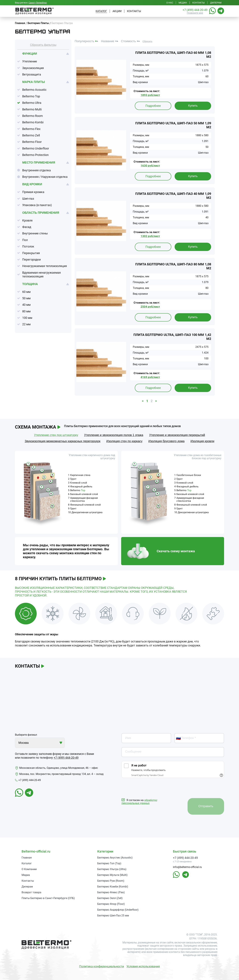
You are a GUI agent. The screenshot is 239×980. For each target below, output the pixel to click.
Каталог (101, 11)
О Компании (29, 869)
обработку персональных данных (139, 802)
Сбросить (147, 41)
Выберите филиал (26, 735)
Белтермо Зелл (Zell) (110, 898)
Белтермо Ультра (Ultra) (112, 869)
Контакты (199, 3)
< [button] (143, 401)
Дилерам (216, 3)
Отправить (206, 806)
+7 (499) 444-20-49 (195, 10)
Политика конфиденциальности (101, 966)
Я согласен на (139, 802)
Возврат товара (31, 892)
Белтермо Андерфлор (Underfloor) (118, 910)
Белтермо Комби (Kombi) (113, 887)
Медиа (183, 3)
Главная (27, 858)
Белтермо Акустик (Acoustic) (115, 858)
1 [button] (147, 401)
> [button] (156, 401)
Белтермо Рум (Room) (111, 881)
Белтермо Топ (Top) (109, 863)
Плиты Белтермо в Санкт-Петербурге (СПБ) (48, 898)
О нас (170, 3)
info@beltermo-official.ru (187, 867)
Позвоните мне (195, 13)
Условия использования (143, 966)
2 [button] (152, 401)
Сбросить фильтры (43, 45)
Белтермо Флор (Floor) (111, 904)
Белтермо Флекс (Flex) (111, 892)
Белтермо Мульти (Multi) (112, 875)
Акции (117, 11)
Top (83, 490)
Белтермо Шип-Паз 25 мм (113, 916)
